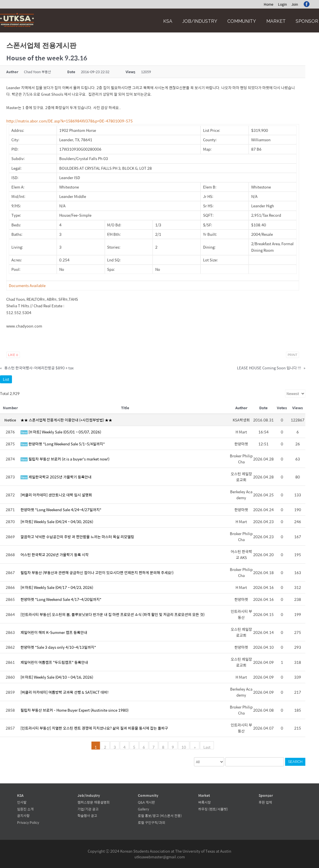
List (6, 379)
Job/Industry (200, 21)
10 (184, 747)
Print (293, 355)
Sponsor (307, 21)
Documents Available (27, 285)
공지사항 (23, 816)
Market (276, 21)
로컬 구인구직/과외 (152, 822)
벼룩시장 (205, 802)
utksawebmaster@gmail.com (160, 857)
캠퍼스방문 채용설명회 (94, 802)
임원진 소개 (25, 809)
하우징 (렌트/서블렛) (213, 809)
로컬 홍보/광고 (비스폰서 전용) (160, 816)
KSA (168, 21)
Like (13, 355)
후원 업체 (265, 802)
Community (242, 21)
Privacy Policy (28, 822)
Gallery (143, 809)
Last (207, 747)
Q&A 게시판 (146, 802)
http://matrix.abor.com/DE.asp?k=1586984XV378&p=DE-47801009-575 (69, 121)
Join (295, 4)
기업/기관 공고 (88, 809)
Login (282, 4)
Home (269, 4)
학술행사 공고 (87, 816)
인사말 (22, 802)
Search (295, 762)
